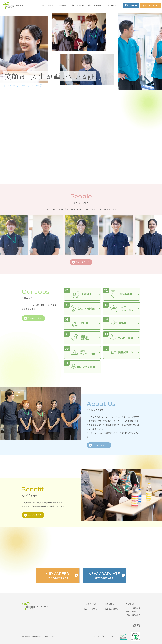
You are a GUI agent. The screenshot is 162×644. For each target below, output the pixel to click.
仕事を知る (109, 604)
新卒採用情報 (132, 612)
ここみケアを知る (91, 604)
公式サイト (96, 636)
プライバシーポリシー (109, 636)
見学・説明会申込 (133, 615)
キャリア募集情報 (133, 608)
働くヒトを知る (90, 609)
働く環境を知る (95, 5)
